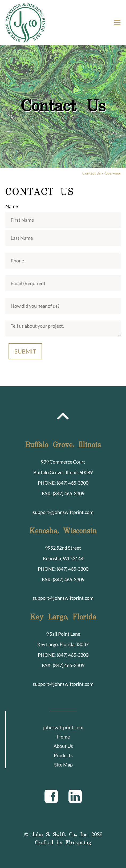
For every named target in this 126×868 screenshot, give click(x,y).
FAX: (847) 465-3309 (63, 493)
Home (63, 737)
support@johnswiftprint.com (63, 512)
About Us (63, 746)
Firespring (78, 843)
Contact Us (92, 173)
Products (63, 755)
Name (12, 206)
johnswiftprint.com (63, 727)
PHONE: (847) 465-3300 (63, 483)
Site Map (63, 765)
